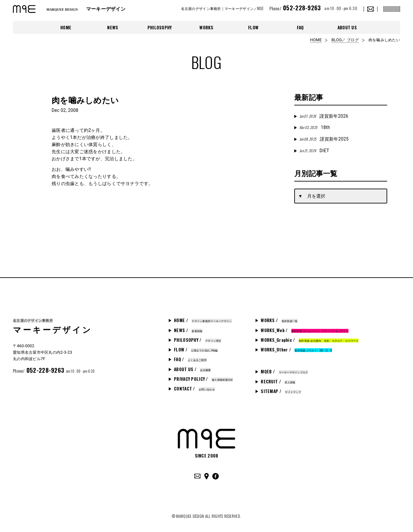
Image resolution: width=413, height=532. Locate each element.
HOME (66, 27)
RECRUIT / (278, 381)
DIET (314, 151)
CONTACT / (194, 389)
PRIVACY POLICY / (203, 379)
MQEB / (284, 371)
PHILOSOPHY (160, 27)
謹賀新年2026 (324, 116)
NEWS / (188, 330)
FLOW (253, 27)
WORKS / (279, 320)
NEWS (113, 27)
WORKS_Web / (305, 330)
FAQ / (190, 359)
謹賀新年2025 (324, 139)
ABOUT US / (192, 369)
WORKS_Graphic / (310, 340)
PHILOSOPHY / (197, 340)
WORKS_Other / (296, 350)
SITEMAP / (281, 391)
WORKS (206, 27)
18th (315, 127)
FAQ (300, 27)
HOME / (203, 320)
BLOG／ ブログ (345, 40)
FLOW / (196, 350)
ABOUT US (347, 27)
